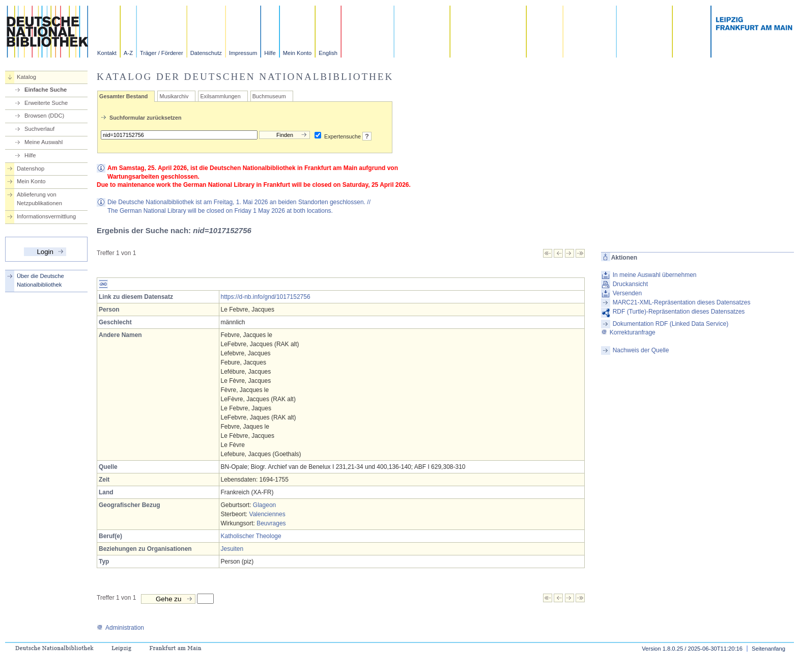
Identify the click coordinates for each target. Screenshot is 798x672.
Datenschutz (206, 53)
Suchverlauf (39, 129)
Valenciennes (267, 514)
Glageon (264, 505)
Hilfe (270, 53)
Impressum (243, 53)
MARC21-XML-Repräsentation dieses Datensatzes (682, 302)
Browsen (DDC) (44, 116)
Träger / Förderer (162, 53)
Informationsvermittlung (46, 216)
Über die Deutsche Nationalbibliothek (40, 280)
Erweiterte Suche (46, 103)
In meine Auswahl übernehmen (655, 275)
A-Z (128, 53)
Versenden (627, 293)
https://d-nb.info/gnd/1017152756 (266, 297)
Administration (120, 628)
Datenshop (31, 169)
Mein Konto (297, 53)
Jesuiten (232, 549)
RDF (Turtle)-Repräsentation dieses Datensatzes (679, 312)
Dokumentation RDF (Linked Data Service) (671, 324)
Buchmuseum (269, 96)
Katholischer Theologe (251, 536)
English (328, 53)
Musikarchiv (174, 96)
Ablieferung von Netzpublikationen (39, 199)
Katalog (26, 77)
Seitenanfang (768, 649)
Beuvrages (271, 523)
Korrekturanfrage (628, 332)
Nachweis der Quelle (641, 350)
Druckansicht (630, 284)
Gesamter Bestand (123, 96)
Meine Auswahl (44, 142)
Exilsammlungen (220, 96)
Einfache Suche (46, 90)
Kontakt (107, 53)
